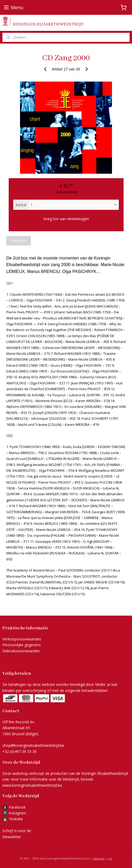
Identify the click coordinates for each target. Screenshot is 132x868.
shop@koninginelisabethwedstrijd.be (33, 745)
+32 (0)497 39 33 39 (19, 751)
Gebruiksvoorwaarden (21, 651)
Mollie (100, 684)
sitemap (99, 858)
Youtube (16, 819)
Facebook (14, 807)
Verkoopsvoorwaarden (22, 639)
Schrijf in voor (14, 831)
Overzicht (19, 241)
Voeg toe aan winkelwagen (66, 219)
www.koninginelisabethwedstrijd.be (32, 785)
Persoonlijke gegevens (22, 645)
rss (110, 858)
